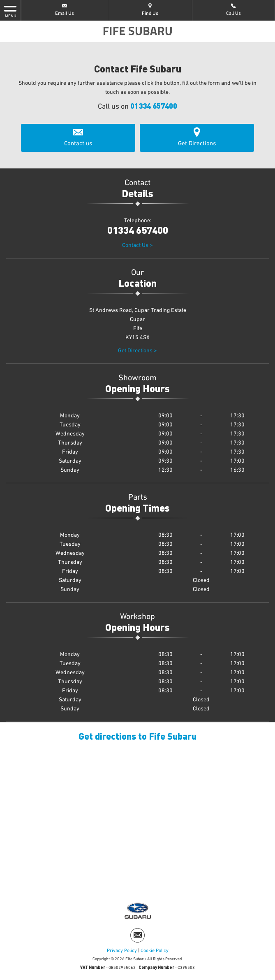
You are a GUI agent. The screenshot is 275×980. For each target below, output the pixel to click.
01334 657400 (154, 106)
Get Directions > (137, 351)
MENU (10, 11)
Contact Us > (137, 245)
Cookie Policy (155, 951)
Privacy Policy (122, 951)
